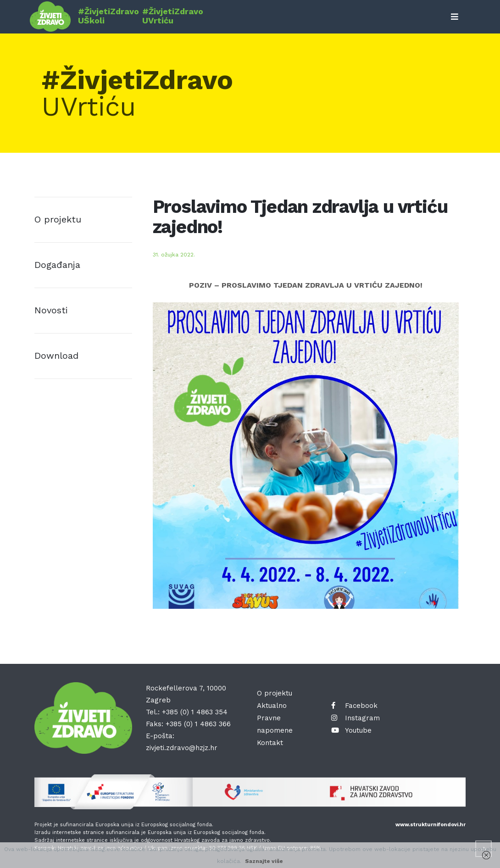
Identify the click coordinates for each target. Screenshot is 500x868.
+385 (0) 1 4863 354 (195, 712)
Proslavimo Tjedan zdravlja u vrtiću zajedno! (300, 217)
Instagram (356, 718)
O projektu (58, 219)
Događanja (57, 265)
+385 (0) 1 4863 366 (198, 724)
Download (56, 356)
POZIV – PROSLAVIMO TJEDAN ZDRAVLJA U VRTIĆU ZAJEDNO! (306, 285)
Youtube (351, 730)
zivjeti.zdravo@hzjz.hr (182, 748)
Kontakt (270, 743)
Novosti (51, 310)
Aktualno (272, 706)
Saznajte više (264, 861)
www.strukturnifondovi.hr (431, 825)
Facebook (354, 706)
